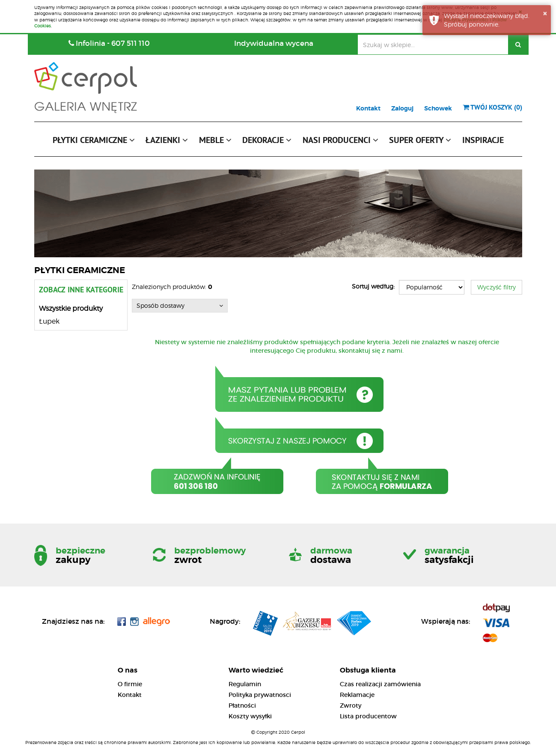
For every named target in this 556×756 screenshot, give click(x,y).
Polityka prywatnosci (260, 695)
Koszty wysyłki (250, 716)
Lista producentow (368, 716)
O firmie (130, 684)
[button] (94, 142)
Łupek (49, 321)
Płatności (242, 705)
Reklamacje (357, 695)
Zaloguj (402, 108)
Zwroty (351, 705)
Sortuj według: (373, 286)
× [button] (545, 13)
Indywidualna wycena (274, 43)
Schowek (438, 108)
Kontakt (368, 108)
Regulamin (245, 684)
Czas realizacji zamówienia (380, 684)
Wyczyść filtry (497, 287)
